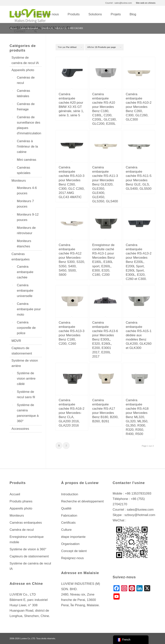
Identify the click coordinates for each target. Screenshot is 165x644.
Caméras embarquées (21, 257)
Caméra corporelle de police (26, 328)
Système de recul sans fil (26, 394)
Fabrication (69, 516)
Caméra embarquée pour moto (29, 309)
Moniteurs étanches (24, 244)
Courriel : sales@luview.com (119, 3)
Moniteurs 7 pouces (25, 204)
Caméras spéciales (24, 170)
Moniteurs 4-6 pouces (27, 191)
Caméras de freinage (26, 107)
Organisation (70, 544)
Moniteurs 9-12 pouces (28, 217)
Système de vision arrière (25, 363)
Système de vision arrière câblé (26, 379)
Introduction (70, 494)
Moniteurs (19, 181)
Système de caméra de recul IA (25, 60)
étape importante (73, 537)
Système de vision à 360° (28, 549)
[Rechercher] (35, 31)
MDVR (16, 341)
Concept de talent (74, 551)
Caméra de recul (22, 530)
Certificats (68, 523)
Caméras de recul (26, 80)
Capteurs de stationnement (22, 351)
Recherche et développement (82, 501)
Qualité (66, 508)
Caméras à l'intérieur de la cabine (27, 146)
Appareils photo (23, 70)
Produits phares (21, 501)
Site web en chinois (146, 3)
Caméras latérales (23, 93)
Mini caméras (27, 160)
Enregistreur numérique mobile (27, 539)
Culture (66, 530)
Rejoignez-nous (72, 558)
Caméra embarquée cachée (25, 272)
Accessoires (20, 429)
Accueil (15, 494)
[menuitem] (119, 3)
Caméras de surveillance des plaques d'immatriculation (29, 125)
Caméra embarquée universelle (25, 291)
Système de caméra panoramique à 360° (28, 413)
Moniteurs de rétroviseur (26, 230)
